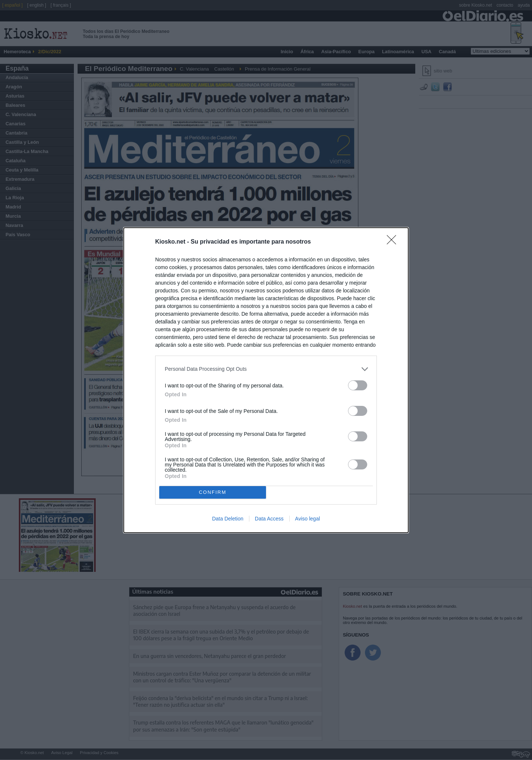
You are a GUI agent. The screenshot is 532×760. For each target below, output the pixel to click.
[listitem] (266, 369)
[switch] (358, 385)
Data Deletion (228, 519)
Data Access (269, 519)
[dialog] (266, 380)
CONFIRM (213, 492)
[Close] (394, 242)
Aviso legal (308, 519)
